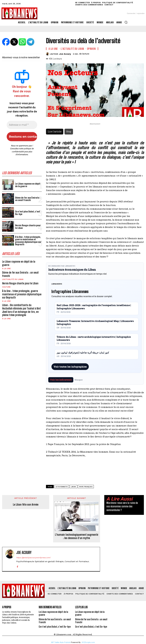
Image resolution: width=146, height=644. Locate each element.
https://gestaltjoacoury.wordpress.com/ (33, 558)
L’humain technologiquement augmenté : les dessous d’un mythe (77, 536)
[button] (126, 22)
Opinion (91, 49)
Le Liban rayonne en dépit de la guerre (27, 185)
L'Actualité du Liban (13, 279)
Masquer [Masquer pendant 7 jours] (79, 380)
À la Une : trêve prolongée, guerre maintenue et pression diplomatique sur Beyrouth (28, 241)
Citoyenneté (62, 487)
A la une (6, 268)
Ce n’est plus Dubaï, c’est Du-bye (27, 213)
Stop (69, 132)
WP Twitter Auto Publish (61, 642)
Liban (73, 487)
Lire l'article (55, 132)
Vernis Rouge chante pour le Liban (28, 227)
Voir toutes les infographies (70, 367)
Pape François (86, 487)
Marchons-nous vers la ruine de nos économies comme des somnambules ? (122, 506)
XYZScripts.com (88, 642)
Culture (6, 287)
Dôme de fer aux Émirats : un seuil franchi (27, 199)
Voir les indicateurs (61, 380)
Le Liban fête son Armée (26, 505)
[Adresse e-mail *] (22, 125)
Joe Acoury (65, 54)
